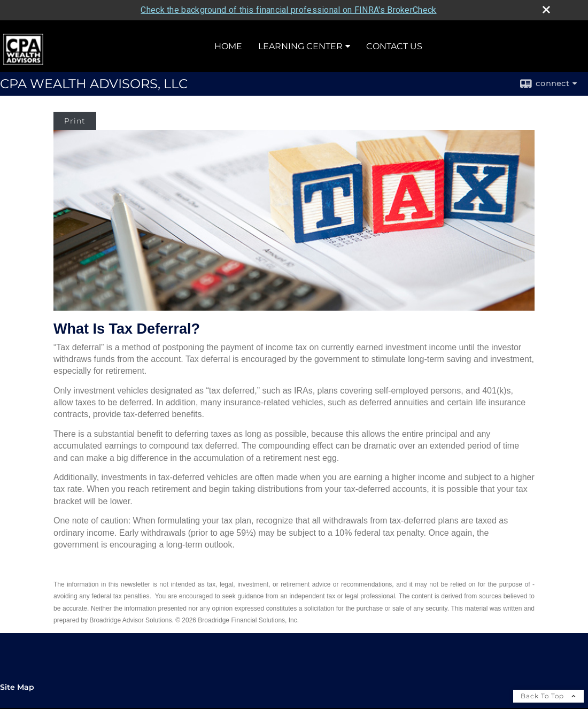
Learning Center (300, 45)
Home (228, 45)
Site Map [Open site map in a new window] (17, 685)
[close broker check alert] (546, 8)
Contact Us (394, 45)
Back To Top (548, 694)
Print (75, 119)
